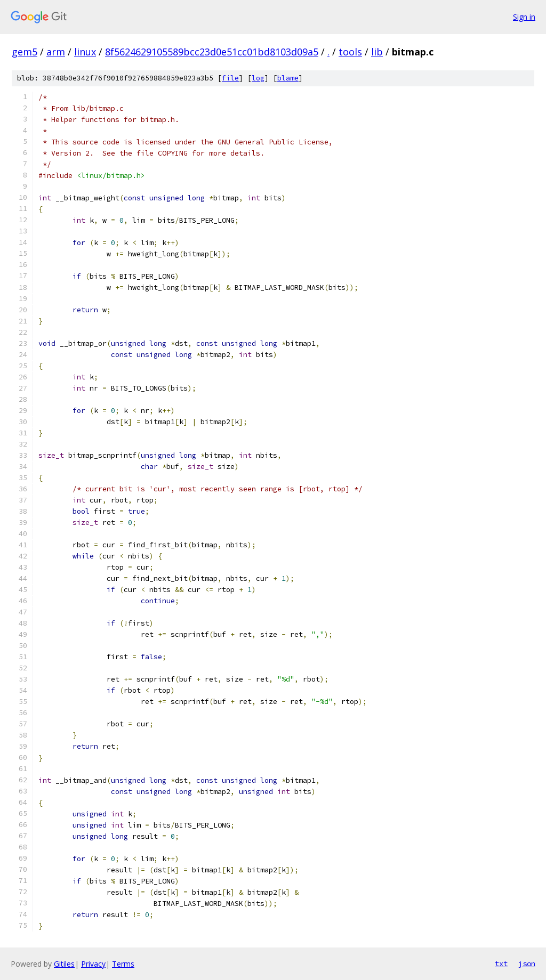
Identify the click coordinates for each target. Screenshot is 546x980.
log (258, 78)
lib (377, 52)
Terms (123, 964)
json (527, 963)
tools (350, 52)
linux (85, 52)
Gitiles (64, 964)
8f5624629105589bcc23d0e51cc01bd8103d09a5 (212, 52)
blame (288, 78)
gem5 (25, 52)
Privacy (93, 964)
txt (501, 963)
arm (56, 52)
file (230, 78)
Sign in (524, 17)
